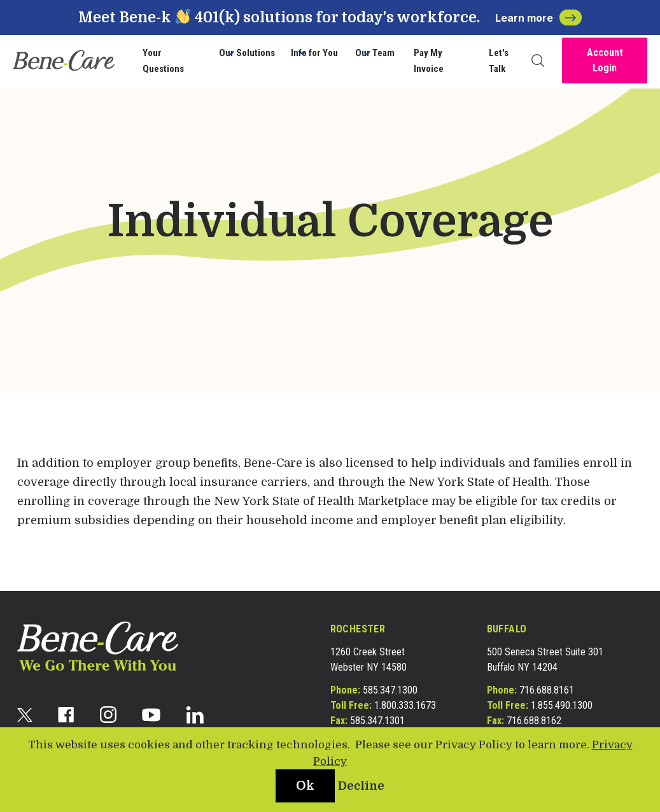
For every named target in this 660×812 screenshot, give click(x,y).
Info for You (314, 53)
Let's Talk (499, 61)
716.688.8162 (534, 721)
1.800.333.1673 (405, 705)
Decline (361, 786)
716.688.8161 (547, 690)
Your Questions (163, 61)
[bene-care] (64, 61)
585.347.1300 (390, 690)
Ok (305, 786)
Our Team (375, 53)
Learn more (538, 18)
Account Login (605, 60)
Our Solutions (247, 53)
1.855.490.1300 (562, 705)
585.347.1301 (377, 721)
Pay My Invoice (429, 61)
